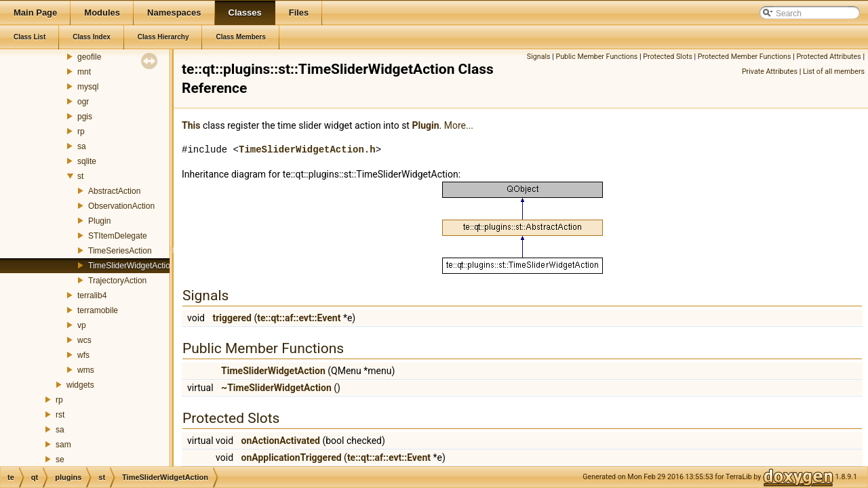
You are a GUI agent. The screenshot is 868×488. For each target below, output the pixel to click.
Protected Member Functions (745, 57)
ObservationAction (121, 206)
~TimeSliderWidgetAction (276, 388)
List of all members (834, 72)
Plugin (99, 221)
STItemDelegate (118, 236)
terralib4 (92, 296)
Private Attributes (770, 72)
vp (82, 325)
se (60, 460)
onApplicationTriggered (292, 457)
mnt (84, 72)
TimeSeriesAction (120, 251)
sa (82, 146)
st (80, 176)
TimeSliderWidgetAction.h (307, 149)
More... (459, 125)
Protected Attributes (828, 57)
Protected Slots (668, 57)
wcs (84, 340)
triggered (232, 318)
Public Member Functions (596, 57)
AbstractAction (114, 191)
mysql (88, 87)
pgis (85, 117)
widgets (80, 385)
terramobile (98, 310)
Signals (539, 57)
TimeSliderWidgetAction (132, 266)
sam (63, 445)
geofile (89, 57)
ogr (83, 102)
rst (60, 415)
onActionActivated (281, 441)
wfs (83, 355)
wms (86, 370)
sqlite (87, 161)
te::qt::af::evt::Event (299, 318)
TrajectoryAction (117, 281)
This (191, 125)
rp (81, 131)
